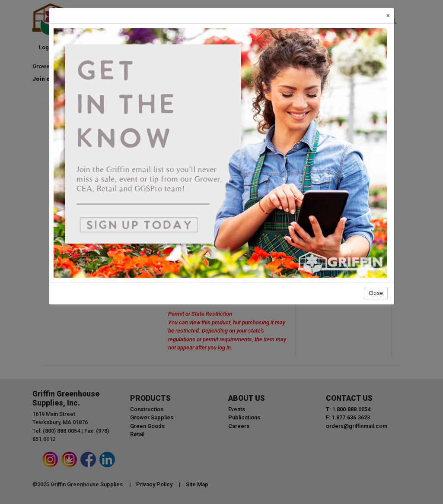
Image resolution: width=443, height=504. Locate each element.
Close (376, 293)
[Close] (388, 16)
